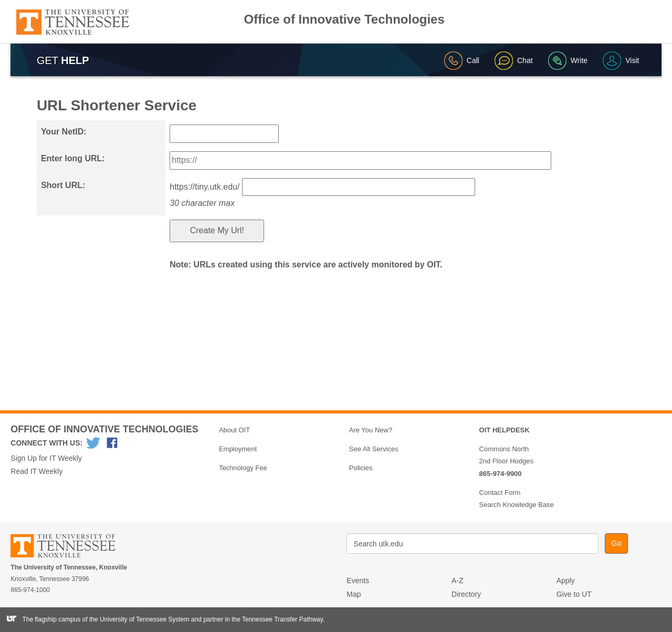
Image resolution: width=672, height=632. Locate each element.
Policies (361, 468)
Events (358, 581)
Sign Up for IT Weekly (46, 458)
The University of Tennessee (70, 548)
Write (568, 60)
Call (462, 60)
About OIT (234, 430)
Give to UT (574, 594)
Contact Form (500, 493)
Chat (514, 60)
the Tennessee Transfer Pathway (277, 619)
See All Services (374, 449)
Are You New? (371, 430)
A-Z (458, 581)
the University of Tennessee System (139, 619)
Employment (238, 449)
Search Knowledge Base (517, 505)
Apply (566, 581)
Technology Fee (243, 468)
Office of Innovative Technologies (344, 19)
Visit (621, 60)
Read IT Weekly (36, 471)
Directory (466, 594)
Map (354, 594)
